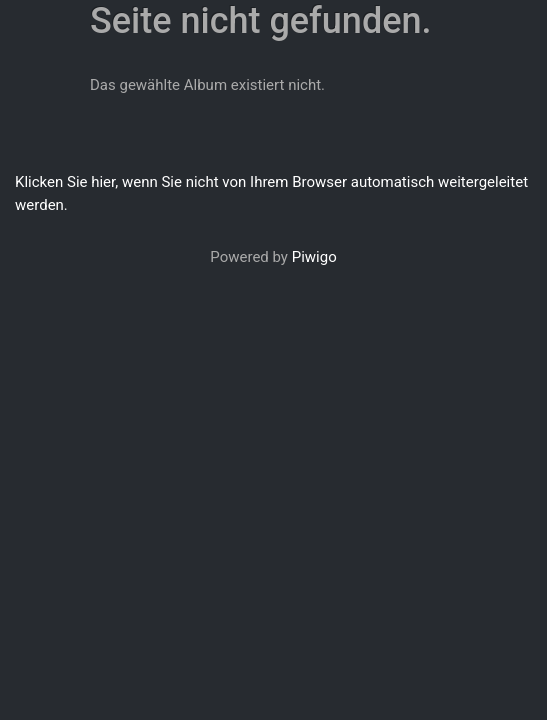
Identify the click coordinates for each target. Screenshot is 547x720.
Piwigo (314, 257)
